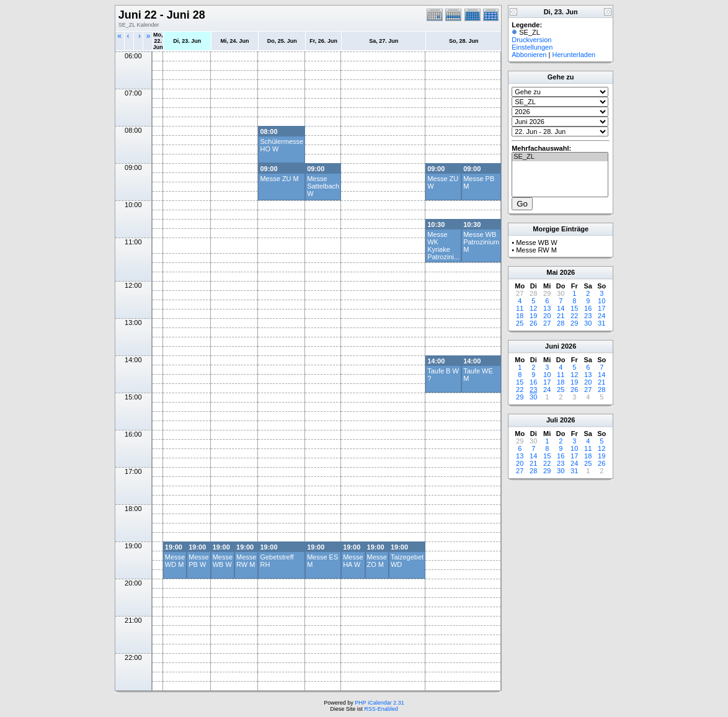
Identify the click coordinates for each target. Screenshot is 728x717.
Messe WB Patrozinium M (481, 242)
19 (533, 316)
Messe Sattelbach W (323, 186)
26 (533, 323)
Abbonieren (529, 55)
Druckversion (531, 40)
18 (520, 316)
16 (588, 308)
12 (533, 308)
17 (601, 308)
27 (547, 323)
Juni (552, 346)
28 (561, 323)
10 (601, 301)
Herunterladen (574, 55)
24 (601, 316)
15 (574, 308)
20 (547, 316)
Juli (552, 420)
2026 (567, 272)
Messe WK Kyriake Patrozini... (443, 246)
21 (561, 316)
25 (520, 323)
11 (520, 308)
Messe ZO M (377, 561)
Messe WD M (175, 561)
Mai (552, 272)
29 (574, 323)
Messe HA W (353, 561)
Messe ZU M (279, 179)
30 (588, 323)
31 (601, 323)
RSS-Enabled (381, 709)
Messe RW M (246, 561)
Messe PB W (198, 561)
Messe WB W (223, 561)
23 (588, 316)
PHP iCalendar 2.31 (379, 703)
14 (561, 308)
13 (547, 308)
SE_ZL (560, 157)
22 (574, 316)
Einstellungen (532, 47)
